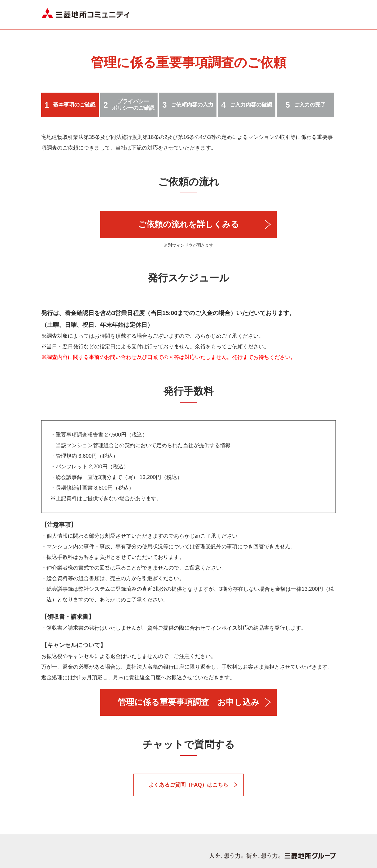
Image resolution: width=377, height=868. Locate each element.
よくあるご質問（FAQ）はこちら (188, 785)
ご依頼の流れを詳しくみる (188, 224)
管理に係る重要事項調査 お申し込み (189, 702)
